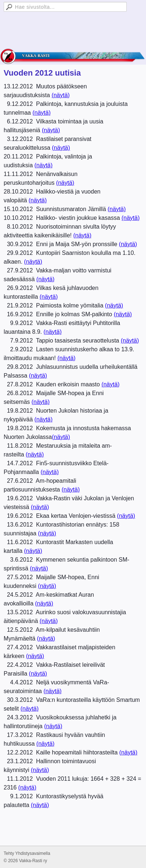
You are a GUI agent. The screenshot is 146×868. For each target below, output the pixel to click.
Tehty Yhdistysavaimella (27, 853)
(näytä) (61, 95)
